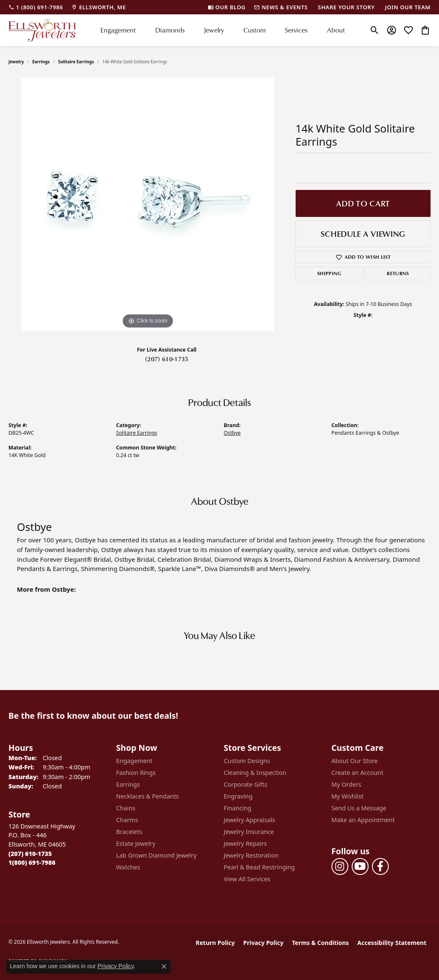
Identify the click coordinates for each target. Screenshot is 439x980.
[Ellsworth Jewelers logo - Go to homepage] (42, 30)
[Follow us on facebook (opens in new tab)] (380, 866)
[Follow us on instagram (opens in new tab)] (340, 866)
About (336, 30)
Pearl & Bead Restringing (260, 867)
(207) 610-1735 (167, 359)
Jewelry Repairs (245, 843)
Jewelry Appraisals (250, 820)
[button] (375, 30)
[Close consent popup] (164, 966)
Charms (127, 820)
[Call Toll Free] (32, 862)
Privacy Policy (263, 943)
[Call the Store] (30, 854)
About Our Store (355, 761)
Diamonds (170, 30)
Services (296, 30)
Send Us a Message (359, 808)
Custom (255, 30)
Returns (398, 273)
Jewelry (214, 30)
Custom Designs (247, 761)
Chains (126, 808)
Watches (128, 867)
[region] (148, 204)
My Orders (346, 784)
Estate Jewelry (136, 843)
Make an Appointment (363, 820)
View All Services (247, 879)
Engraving (238, 796)
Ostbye (232, 433)
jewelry (16, 62)
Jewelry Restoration (251, 855)
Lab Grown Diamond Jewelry (156, 855)
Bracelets (129, 832)
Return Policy (215, 943)
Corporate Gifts (246, 784)
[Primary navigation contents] (223, 30)
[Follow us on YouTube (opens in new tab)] (360, 866)
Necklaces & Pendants (147, 796)
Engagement (118, 30)
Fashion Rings (136, 773)
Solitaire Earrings (76, 62)
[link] (36, 7)
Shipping (329, 273)
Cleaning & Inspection (255, 773)
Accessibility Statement (392, 943)
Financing (238, 808)
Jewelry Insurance (249, 832)
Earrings (41, 62)
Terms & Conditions (320, 943)
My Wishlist (348, 796)
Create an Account (357, 773)
